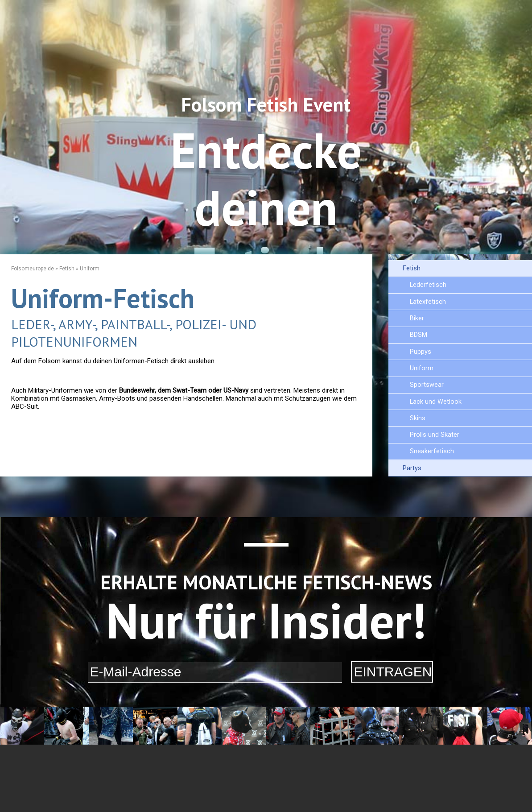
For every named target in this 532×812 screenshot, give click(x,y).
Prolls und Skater (435, 435)
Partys (412, 468)
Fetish (412, 268)
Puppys (421, 352)
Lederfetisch (428, 285)
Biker (417, 318)
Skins (418, 418)
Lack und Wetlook (436, 402)
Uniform (422, 368)
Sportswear (427, 385)
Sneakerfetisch (432, 451)
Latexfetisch (428, 302)
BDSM (419, 335)
